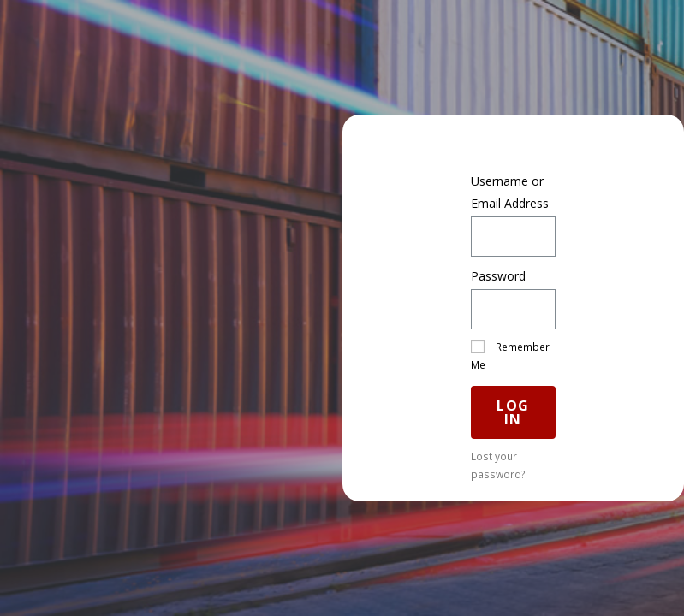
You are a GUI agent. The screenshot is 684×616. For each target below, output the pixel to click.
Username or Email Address (510, 192)
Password (498, 276)
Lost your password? (498, 465)
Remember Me (510, 355)
